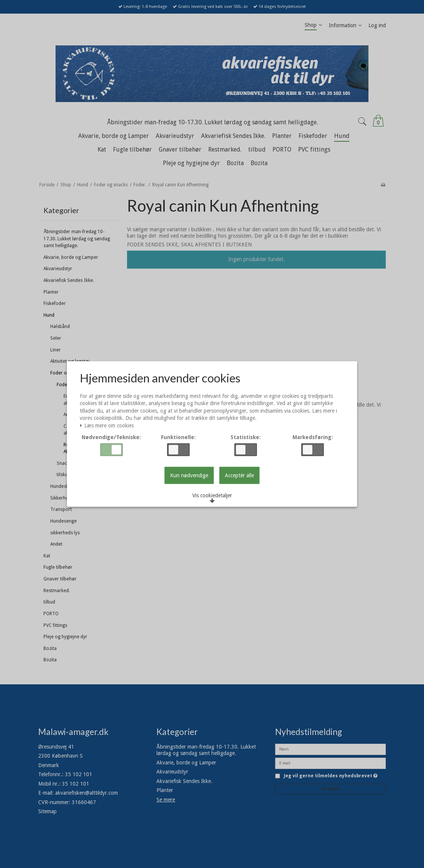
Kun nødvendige (189, 476)
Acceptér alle (239, 476)
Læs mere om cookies (108, 426)
